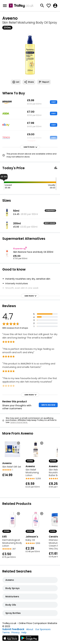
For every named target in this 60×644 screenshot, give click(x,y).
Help (24, 632)
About (30, 629)
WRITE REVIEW (48, 405)
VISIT (54, 102)
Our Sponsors (43, 629)
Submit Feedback (13, 629)
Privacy (16, 632)
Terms (6, 632)
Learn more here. (19, 422)
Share (29, 82)
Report (44, 82)
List (16, 82)
